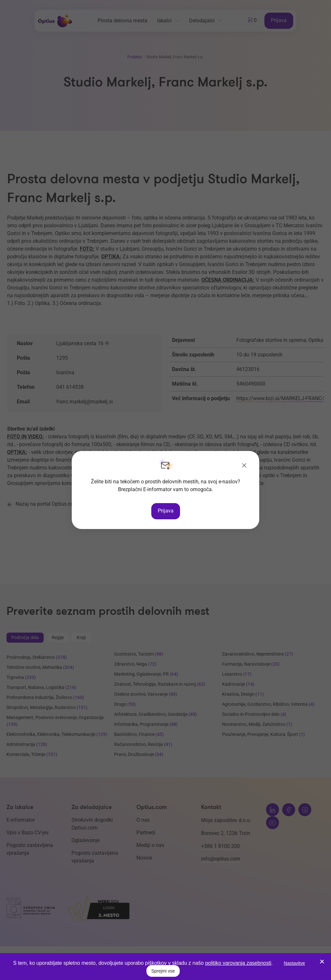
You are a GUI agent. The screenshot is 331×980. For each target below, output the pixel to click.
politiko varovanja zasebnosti (238, 963)
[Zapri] (244, 466)
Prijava (166, 511)
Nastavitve (294, 963)
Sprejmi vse (163, 971)
